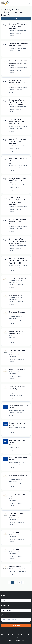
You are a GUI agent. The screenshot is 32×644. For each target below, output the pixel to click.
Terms (16, 638)
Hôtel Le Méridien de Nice (16, 410)
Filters (16, 18)
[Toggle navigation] (29, 3)
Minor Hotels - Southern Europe (18, 31)
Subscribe (16, 625)
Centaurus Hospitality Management (15, 281)
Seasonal (12, 33)
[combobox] (16, 601)
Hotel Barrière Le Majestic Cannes (19, 569)
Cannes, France (22, 571)
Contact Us (16, 635)
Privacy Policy (26, 635)
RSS (2, 635)
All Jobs (7, 635)
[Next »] (23, 582)
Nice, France (20, 33)
